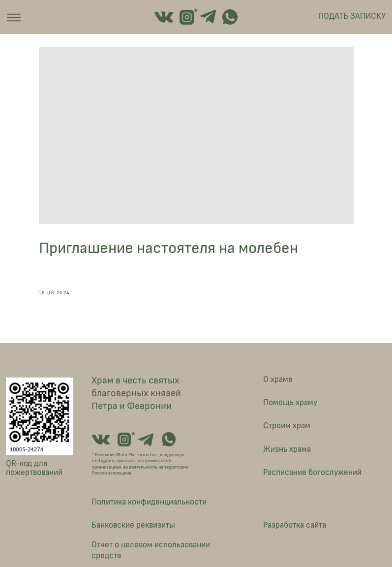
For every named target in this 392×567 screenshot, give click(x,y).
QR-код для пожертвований (34, 468)
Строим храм (287, 425)
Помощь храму (290, 402)
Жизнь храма (287, 449)
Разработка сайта (295, 525)
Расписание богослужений (312, 472)
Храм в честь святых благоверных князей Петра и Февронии (136, 393)
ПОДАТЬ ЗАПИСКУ (352, 16)
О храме (278, 379)
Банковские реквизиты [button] (133, 525)
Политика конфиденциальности (149, 502)
